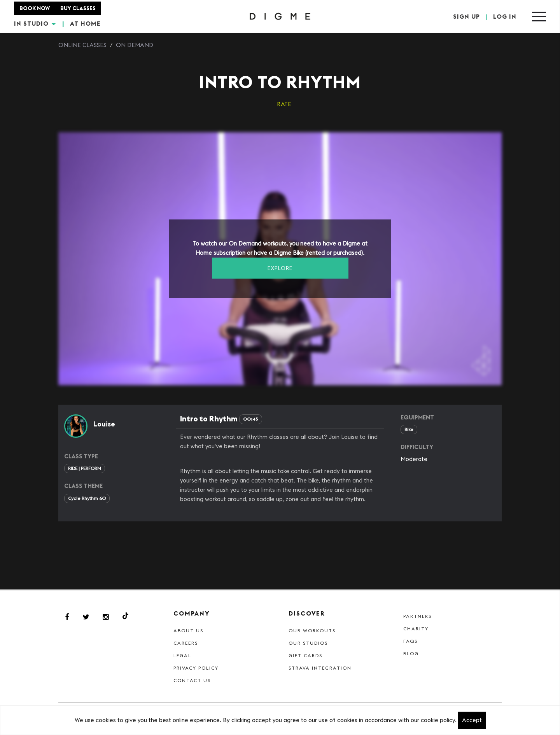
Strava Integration (320, 668)
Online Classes (82, 45)
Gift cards (305, 655)
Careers (186, 643)
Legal (182, 655)
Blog (411, 653)
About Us (188, 631)
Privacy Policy (196, 668)
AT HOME (85, 23)
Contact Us (192, 680)
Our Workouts (312, 631)
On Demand (135, 45)
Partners (417, 616)
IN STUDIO (35, 23)
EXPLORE (280, 268)
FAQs (410, 641)
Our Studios (308, 643)
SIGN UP (466, 16)
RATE (284, 104)
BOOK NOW (35, 8)
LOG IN (505, 16)
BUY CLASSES (78, 8)
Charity (416, 629)
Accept (472, 720)
